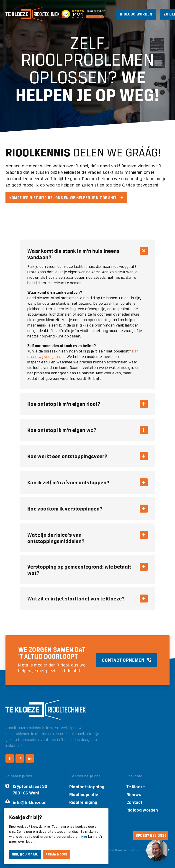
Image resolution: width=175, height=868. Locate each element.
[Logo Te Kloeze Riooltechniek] (32, 14)
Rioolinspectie (84, 795)
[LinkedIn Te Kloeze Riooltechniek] (30, 758)
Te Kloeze (136, 787)
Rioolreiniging (83, 802)
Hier (84, 837)
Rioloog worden (142, 810)
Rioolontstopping (87, 787)
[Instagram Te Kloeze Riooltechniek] (20, 758)
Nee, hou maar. (25, 854)
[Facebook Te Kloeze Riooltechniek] (10, 758)
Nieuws (134, 795)
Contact (135, 802)
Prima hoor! (56, 854)
